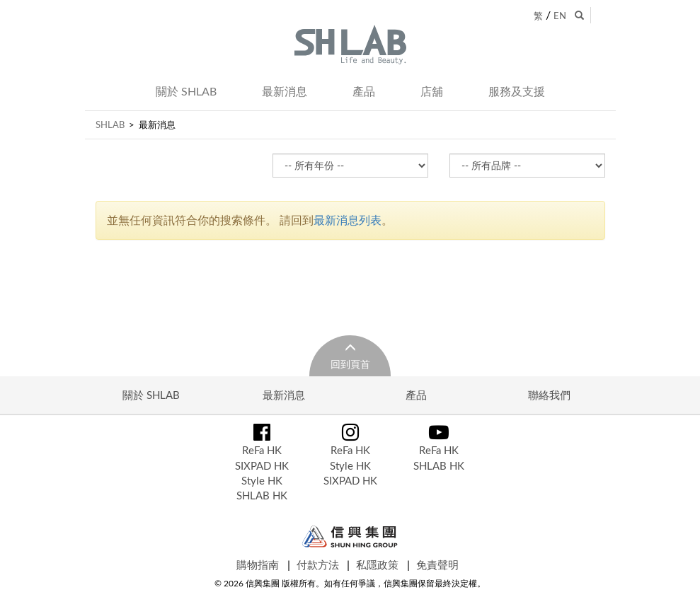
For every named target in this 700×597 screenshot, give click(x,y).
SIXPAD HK (262, 465)
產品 (364, 91)
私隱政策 (377, 564)
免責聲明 (437, 564)
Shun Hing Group (350, 537)
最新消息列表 (348, 220)
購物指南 (258, 564)
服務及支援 (517, 91)
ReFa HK (262, 450)
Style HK (262, 480)
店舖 (432, 91)
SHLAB (110, 124)
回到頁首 (350, 364)
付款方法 (318, 564)
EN (560, 16)
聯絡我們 (549, 395)
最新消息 (285, 91)
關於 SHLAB (186, 91)
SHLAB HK (262, 495)
